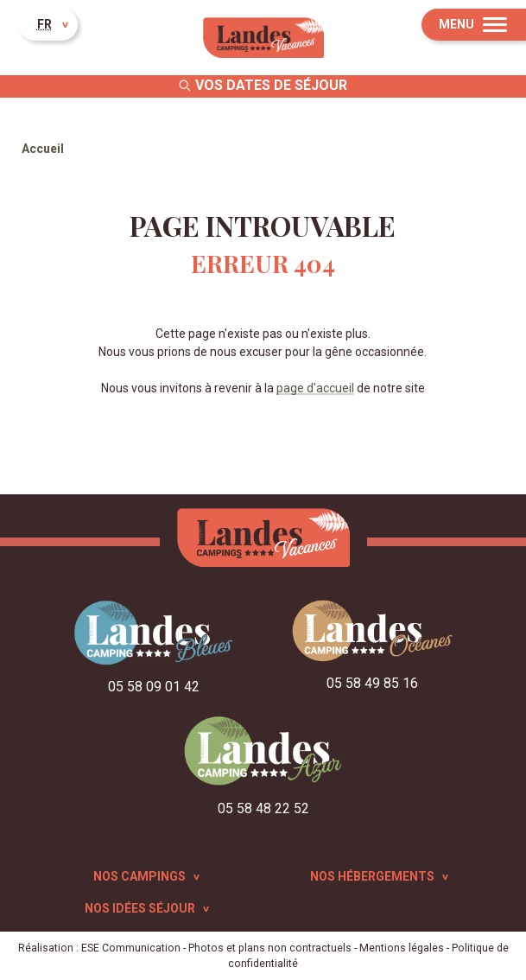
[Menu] (474, 25)
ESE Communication (131, 948)
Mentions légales (402, 948)
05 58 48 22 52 (263, 808)
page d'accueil (315, 388)
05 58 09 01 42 (154, 687)
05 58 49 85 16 (372, 683)
